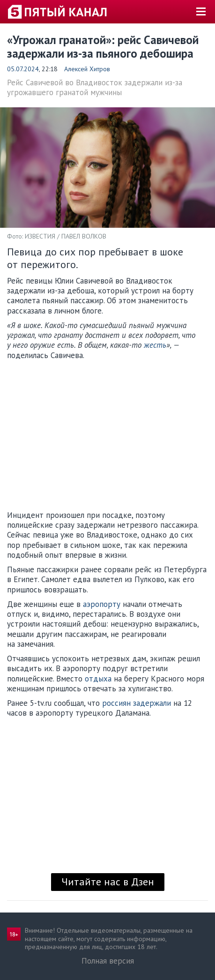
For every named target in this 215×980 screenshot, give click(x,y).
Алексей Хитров (87, 69)
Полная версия (108, 961)
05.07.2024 (23, 69)
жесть (155, 345)
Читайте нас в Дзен (108, 882)
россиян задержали (137, 703)
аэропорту (102, 604)
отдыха (98, 679)
